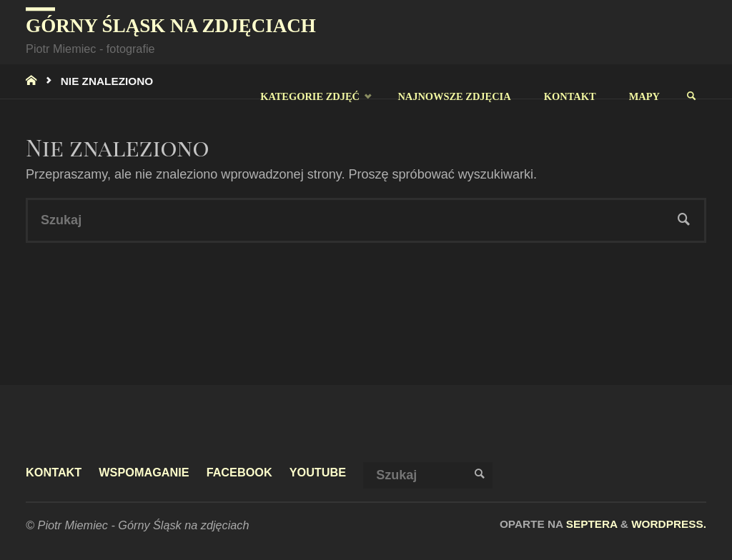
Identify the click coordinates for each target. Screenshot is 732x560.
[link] (691, 96)
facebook (239, 472)
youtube (318, 472)
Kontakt (54, 472)
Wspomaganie (144, 472)
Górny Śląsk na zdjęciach (171, 26)
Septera (590, 524)
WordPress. (669, 524)
